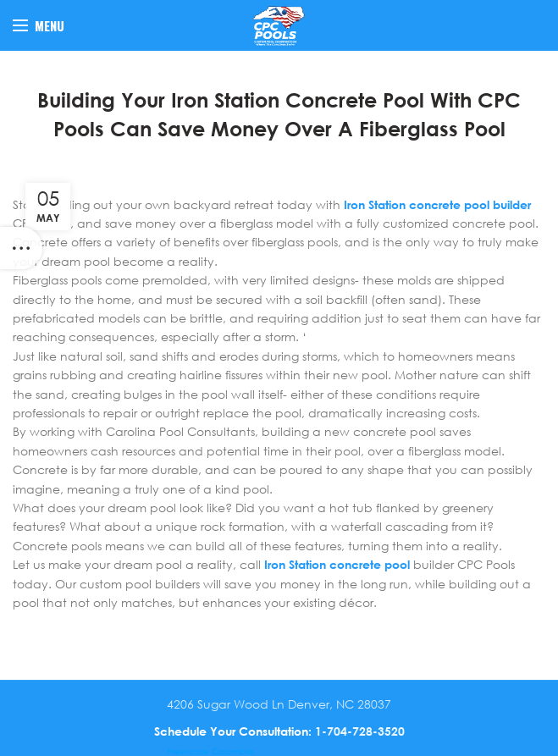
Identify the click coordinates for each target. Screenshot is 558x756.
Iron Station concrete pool (337, 564)
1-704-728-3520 (360, 731)
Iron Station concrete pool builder (437, 204)
